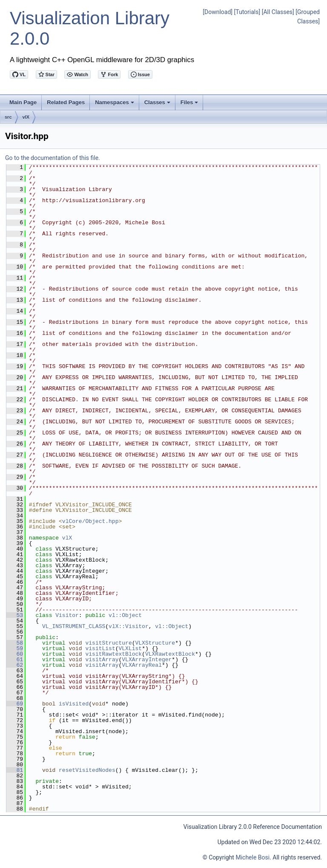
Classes (158, 105)
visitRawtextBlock (113, 654)
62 (15, 665)
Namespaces (115, 105)
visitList (100, 648)
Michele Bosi (252, 857)
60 (15, 654)
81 (15, 770)
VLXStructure (155, 643)
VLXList (130, 648)
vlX (26, 117)
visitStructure (108, 643)
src (8, 117)
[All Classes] (278, 12)
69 (15, 704)
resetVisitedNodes (87, 770)
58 (15, 643)
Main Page (23, 102)
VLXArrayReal (142, 665)
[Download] (218, 12)
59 (15, 648)
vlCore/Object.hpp (90, 521)
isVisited (74, 704)
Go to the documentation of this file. (53, 158)
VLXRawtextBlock (170, 654)
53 (15, 615)
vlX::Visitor (129, 626)
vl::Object (125, 615)
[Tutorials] (247, 12)
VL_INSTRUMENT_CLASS (74, 626)
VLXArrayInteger (147, 660)
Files (190, 105)
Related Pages (66, 102)
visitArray (102, 660)
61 (15, 660)
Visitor (67, 615)
